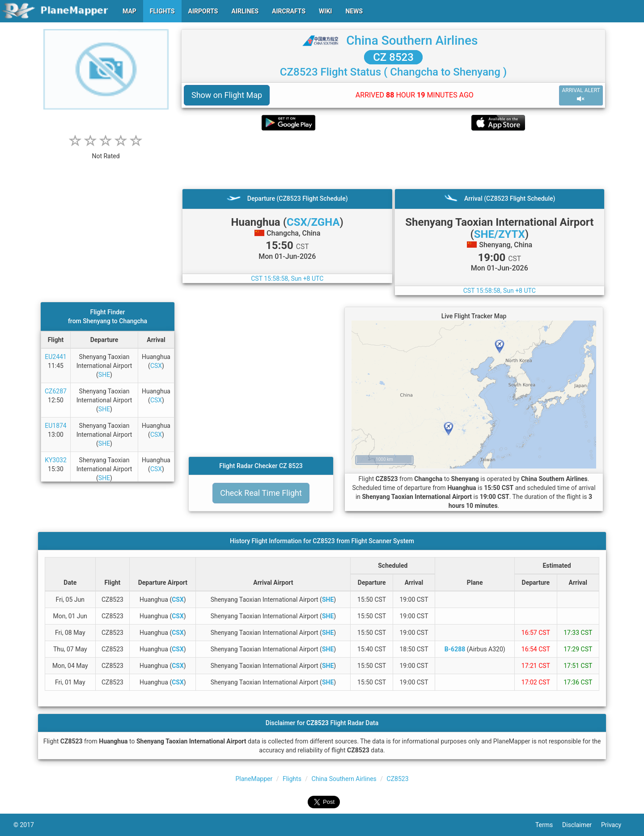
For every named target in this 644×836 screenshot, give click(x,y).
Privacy (616, 825)
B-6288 (455, 649)
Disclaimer (582, 825)
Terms (549, 825)
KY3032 (56, 460)
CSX (156, 366)
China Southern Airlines (412, 40)
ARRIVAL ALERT (581, 95)
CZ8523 (398, 779)
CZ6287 (56, 391)
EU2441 (56, 357)
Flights (292, 779)
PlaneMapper (254, 779)
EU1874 (56, 426)
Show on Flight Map (227, 95)
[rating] (106, 151)
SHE (104, 375)
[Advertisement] (393, 160)
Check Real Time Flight (261, 493)
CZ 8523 (393, 57)
